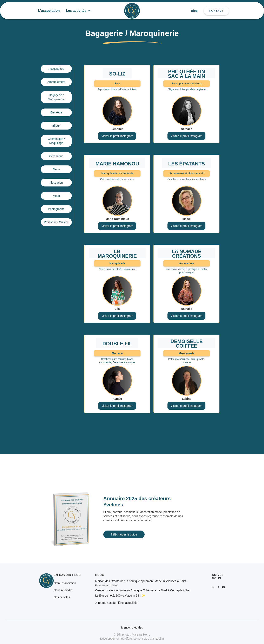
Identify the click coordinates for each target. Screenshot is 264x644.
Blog (194, 11)
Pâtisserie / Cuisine (56, 222)
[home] (132, 11)
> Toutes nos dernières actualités (116, 603)
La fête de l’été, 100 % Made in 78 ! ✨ (120, 596)
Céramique (56, 156)
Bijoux (56, 126)
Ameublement (56, 82)
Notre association (65, 583)
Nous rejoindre (63, 590)
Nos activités (62, 597)
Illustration (56, 183)
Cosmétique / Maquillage (56, 141)
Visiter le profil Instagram (117, 136)
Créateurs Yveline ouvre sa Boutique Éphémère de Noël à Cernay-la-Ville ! (143, 590)
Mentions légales (132, 627)
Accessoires (56, 69)
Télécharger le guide (124, 534)
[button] (78, 11)
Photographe (56, 209)
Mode (56, 196)
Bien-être (56, 112)
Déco (56, 169)
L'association (49, 11)
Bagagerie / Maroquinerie (56, 97)
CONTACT (216, 11)
